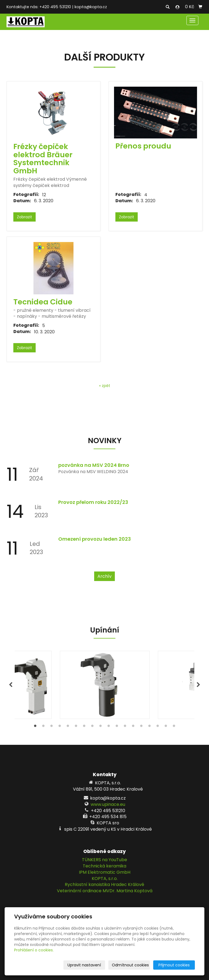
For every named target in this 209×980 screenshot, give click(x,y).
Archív (104, 576)
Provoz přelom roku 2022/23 (93, 502)
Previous (11, 685)
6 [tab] (76, 727)
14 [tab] (141, 727)
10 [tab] (109, 727)
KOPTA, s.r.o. (105, 878)
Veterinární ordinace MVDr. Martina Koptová (105, 891)
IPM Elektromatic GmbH (105, 872)
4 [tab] (60, 727)
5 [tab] (68, 727)
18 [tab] (174, 727)
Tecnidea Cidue (43, 302)
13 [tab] (133, 727)
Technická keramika (104, 866)
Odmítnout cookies (130, 965)
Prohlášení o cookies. (34, 950)
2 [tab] (43, 727)
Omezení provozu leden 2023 (95, 539)
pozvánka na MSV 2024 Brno (94, 465)
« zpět (105, 386)
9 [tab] (100, 727)
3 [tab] (51, 727)
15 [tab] (149, 727)
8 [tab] (92, 727)
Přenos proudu (143, 146)
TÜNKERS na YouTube (104, 860)
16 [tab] (158, 727)
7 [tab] (84, 727)
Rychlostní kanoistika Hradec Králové (104, 884)
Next (198, 685)
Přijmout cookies (174, 965)
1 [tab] (35, 727)
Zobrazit (24, 217)
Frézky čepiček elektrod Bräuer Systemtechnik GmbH (43, 159)
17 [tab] (166, 727)
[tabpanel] (104, 685)
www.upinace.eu (108, 804)
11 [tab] (117, 727)
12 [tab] (125, 727)
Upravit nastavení (84, 965)
